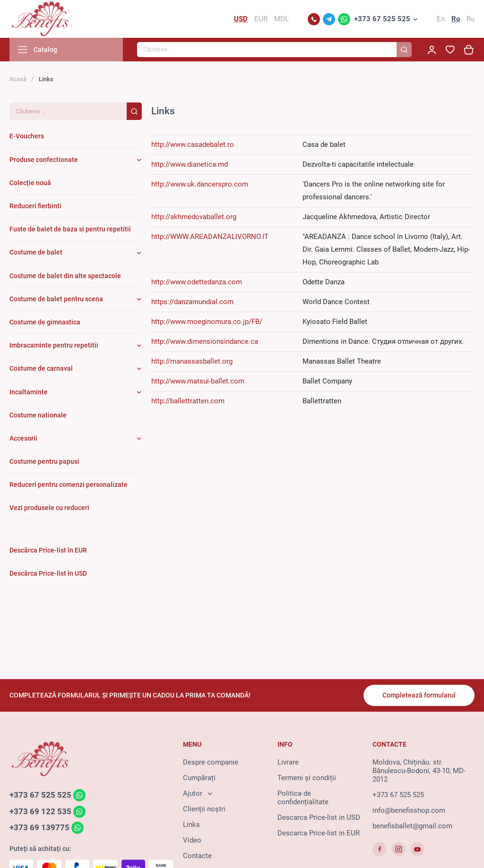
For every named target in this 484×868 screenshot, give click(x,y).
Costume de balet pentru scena (56, 299)
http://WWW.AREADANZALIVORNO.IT (210, 237)
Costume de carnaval (41, 368)
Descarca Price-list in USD (319, 817)
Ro (456, 19)
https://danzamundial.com (192, 302)
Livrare (288, 762)
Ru (471, 19)
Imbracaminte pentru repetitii (54, 345)
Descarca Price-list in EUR (319, 833)
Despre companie (211, 762)
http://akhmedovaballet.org (194, 217)
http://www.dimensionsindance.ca (205, 341)
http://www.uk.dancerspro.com (200, 184)
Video (192, 840)
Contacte (197, 856)
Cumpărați (199, 778)
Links (191, 825)
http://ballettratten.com (188, 401)
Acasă (18, 79)
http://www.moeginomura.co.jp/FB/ (207, 322)
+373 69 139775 (39, 828)
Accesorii (23, 438)
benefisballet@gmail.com (412, 826)
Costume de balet (36, 252)
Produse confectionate (44, 160)
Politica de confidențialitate (303, 798)
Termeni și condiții (307, 778)
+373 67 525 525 (382, 19)
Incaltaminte (29, 392)
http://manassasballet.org (192, 361)
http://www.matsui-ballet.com (198, 381)
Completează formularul (419, 695)
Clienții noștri (204, 809)
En (441, 19)
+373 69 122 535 (40, 811)
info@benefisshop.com (409, 810)
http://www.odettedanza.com (197, 282)
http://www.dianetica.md (190, 164)
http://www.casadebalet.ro (193, 145)
